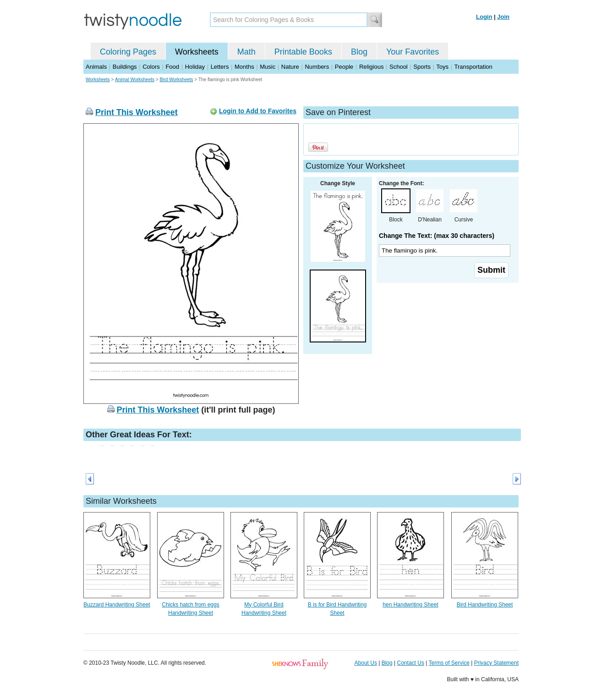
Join (503, 17)
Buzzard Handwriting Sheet (117, 605)
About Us (366, 663)
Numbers (317, 67)
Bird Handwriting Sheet (485, 605)
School (399, 67)
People (344, 67)
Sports (422, 67)
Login (484, 17)
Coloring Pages (128, 52)
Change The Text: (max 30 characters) (437, 236)
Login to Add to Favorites (258, 111)
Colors (151, 67)
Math (246, 52)
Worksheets (197, 52)
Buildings (125, 67)
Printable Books (303, 52)
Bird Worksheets (176, 80)
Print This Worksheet (137, 112)
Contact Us (411, 663)
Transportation (473, 67)
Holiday (195, 67)
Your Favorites (413, 52)
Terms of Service (449, 663)
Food (172, 67)
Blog (359, 52)
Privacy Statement (496, 663)
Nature (290, 67)
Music (268, 67)
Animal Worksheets (135, 80)
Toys (442, 67)
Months (244, 67)
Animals (96, 67)
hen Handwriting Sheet (410, 605)
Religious (371, 67)
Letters (220, 67)
